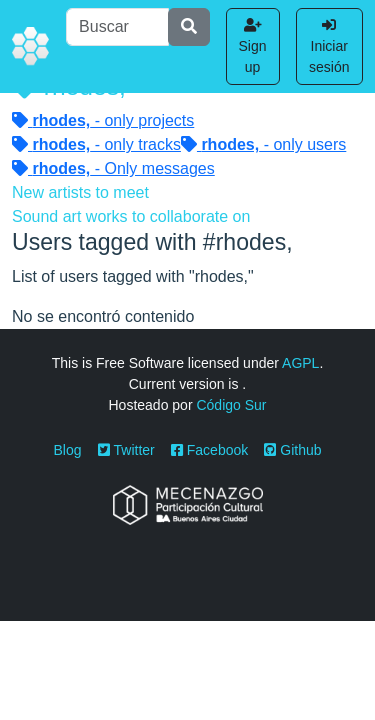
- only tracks (96, 144)
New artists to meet (80, 192)
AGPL (300, 363)
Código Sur (231, 405)
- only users (263, 144)
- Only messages (113, 168)
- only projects (103, 120)
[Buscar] (117, 27)
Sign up (253, 46)
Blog (68, 450)
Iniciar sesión (329, 46)
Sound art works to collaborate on (131, 216)
